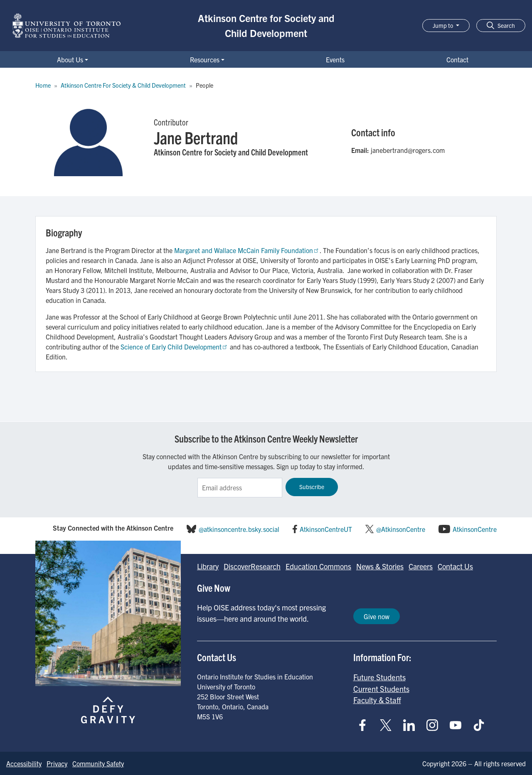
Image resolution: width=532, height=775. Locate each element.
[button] (501, 26)
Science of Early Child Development (174, 347)
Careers (421, 566)
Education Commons (318, 566)
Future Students (379, 677)
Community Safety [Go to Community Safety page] (98, 763)
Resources (205, 59)
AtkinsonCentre (475, 529)
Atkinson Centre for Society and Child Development (266, 25)
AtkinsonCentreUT (326, 529)
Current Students (381, 689)
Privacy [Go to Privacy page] (57, 763)
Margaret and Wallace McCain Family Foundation (247, 250)
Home (43, 85)
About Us (70, 59)
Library (208, 566)
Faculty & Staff (377, 700)
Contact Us (455, 566)
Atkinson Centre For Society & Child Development (123, 85)
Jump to (443, 25)
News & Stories (380, 566)
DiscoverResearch (252, 566)
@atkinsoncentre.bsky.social (239, 529)
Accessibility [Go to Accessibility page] (24, 763)
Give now (377, 616)
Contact (457, 59)
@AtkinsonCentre (401, 529)
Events (335, 59)
